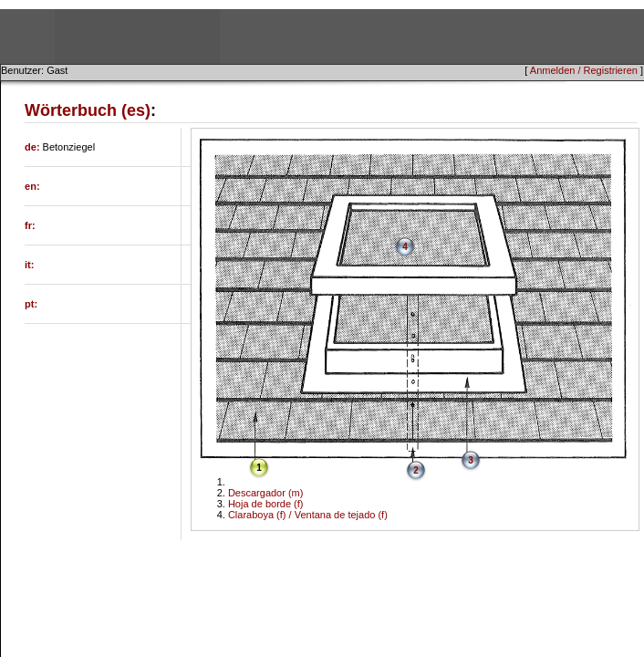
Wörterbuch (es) (88, 110)
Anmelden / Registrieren (584, 70)
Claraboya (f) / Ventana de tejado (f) (308, 515)
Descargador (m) (266, 493)
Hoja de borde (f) (266, 504)
